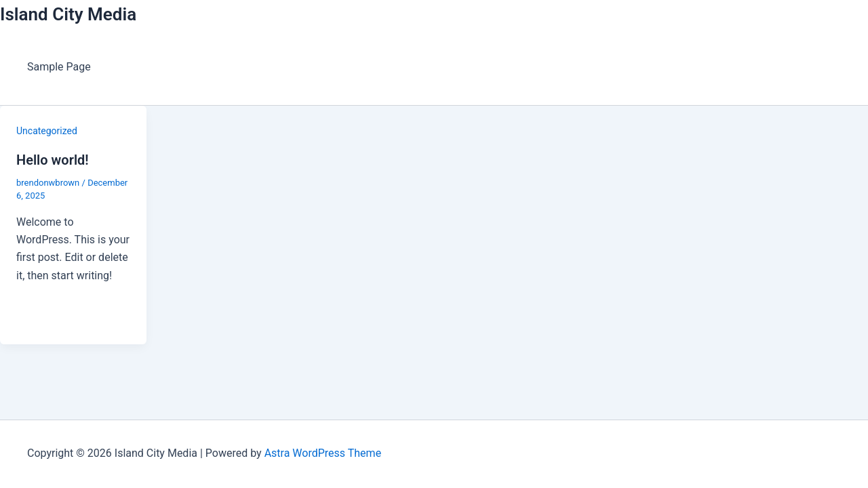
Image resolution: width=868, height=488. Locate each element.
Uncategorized (47, 131)
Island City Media (68, 14)
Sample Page (59, 67)
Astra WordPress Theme (323, 453)
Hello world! (53, 160)
